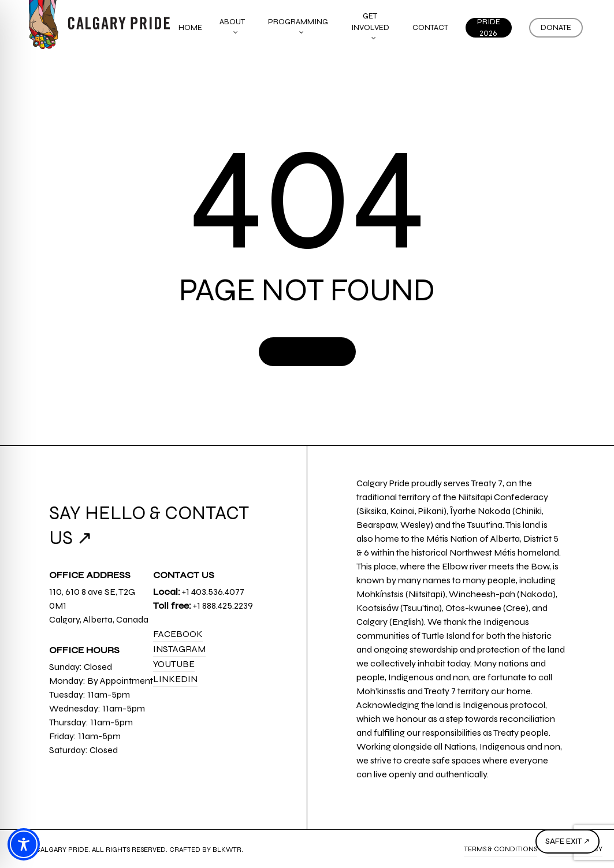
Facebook (178, 634)
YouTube (174, 664)
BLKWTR (227, 850)
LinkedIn (175, 679)
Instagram (179, 649)
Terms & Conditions (500, 849)
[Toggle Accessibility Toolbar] (24, 844)
